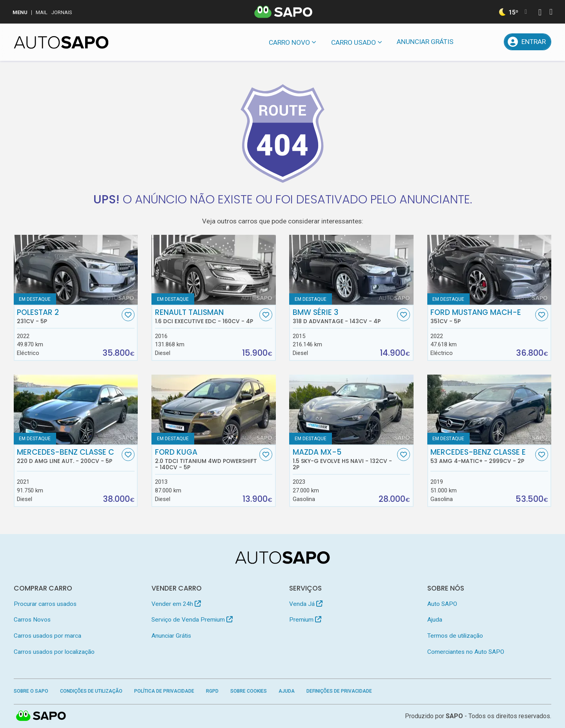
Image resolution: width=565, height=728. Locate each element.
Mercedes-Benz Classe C (68, 456)
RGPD (212, 691)
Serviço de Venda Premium (192, 620)
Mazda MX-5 (344, 459)
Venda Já (306, 604)
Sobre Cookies (249, 691)
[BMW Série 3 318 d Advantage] (351, 270)
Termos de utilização (455, 636)
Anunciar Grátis (425, 42)
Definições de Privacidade (339, 691)
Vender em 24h (176, 604)
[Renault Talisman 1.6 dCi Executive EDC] (214, 270)
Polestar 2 (68, 316)
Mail (42, 12)
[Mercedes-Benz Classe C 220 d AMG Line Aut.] (76, 410)
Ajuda (435, 620)
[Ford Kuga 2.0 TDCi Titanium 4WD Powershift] (214, 410)
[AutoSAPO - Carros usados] (61, 42)
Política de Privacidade (164, 691)
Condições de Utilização (91, 691)
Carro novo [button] (289, 42)
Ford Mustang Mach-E (482, 316)
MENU (20, 12)
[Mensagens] (471, 42)
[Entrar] (528, 42)
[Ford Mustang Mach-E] (489, 270)
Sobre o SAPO (31, 691)
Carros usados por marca (47, 636)
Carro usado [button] (354, 42)
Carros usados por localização (54, 652)
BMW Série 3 (344, 316)
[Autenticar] (540, 13)
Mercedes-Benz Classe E (482, 456)
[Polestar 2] (76, 270)
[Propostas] (492, 42)
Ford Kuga (206, 459)
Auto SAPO (442, 604)
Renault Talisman (206, 316)
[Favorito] (128, 315)
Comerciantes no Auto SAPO (466, 652)
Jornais (62, 12)
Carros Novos (32, 620)
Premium (305, 620)
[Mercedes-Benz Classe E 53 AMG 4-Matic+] (489, 410)
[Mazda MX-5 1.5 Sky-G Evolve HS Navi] (351, 410)
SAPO (454, 716)
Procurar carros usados (45, 604)
